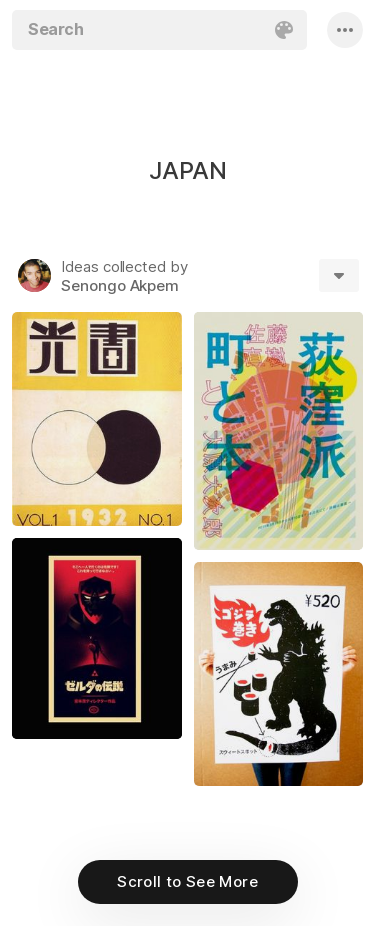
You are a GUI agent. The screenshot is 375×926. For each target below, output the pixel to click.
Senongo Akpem (120, 285)
